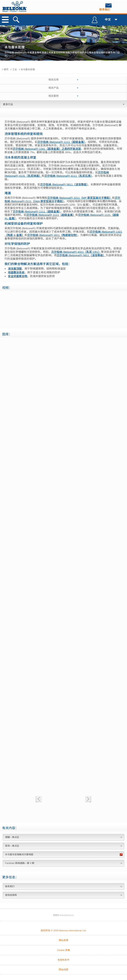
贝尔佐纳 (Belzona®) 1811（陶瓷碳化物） (52, 235)
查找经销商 (11, 895)
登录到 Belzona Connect (95, 21)
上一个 (39, 799)
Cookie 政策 (63, 950)
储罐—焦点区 (12, 837)
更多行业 (8, 104)
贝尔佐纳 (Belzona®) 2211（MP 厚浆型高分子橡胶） (80, 198)
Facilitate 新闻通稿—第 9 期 (20, 863)
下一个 (88, 799)
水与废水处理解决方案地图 (19, 854)
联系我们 (10, 886)
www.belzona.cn (67, 915)
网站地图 (64, 970)
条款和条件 (63, 960)
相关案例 (54, 96)
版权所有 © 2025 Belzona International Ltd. (63, 931)
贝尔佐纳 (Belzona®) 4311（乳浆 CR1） (76, 252)
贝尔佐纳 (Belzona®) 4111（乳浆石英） (68, 176)
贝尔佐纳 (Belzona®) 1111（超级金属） (61, 142)
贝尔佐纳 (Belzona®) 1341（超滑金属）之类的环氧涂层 (47, 149)
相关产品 (54, 88)
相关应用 (54, 80)
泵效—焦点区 (12, 846)
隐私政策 (64, 940)
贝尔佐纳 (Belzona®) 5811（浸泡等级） (64, 184)
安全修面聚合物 (18, 276)
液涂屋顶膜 (15, 269)
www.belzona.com (15, 7)
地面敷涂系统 (16, 272)
